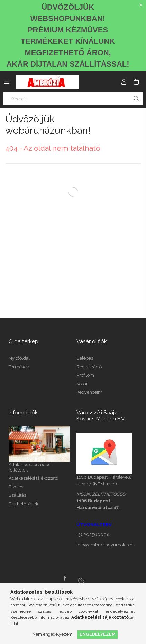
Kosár (82, 384)
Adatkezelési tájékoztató (33, 478)
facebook (65, 578)
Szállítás (17, 495)
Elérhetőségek (24, 504)
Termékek (19, 367)
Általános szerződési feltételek (30, 467)
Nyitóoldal (19, 358)
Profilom (85, 375)
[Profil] (124, 82)
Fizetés (16, 487)
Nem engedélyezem (52, 634)
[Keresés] (73, 99)
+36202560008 (93, 534)
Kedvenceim (89, 392)
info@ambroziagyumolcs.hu (106, 545)
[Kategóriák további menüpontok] (6, 82)
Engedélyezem (98, 634)
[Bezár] (141, 5)
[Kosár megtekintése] (136, 82)
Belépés (85, 358)
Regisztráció (89, 367)
